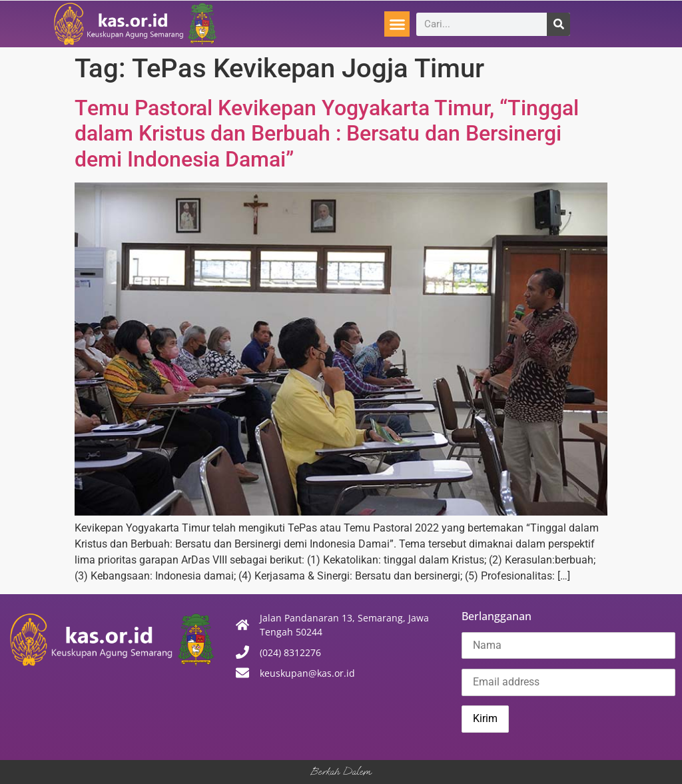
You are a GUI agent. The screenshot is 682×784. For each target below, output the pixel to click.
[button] (397, 24)
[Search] (558, 24)
